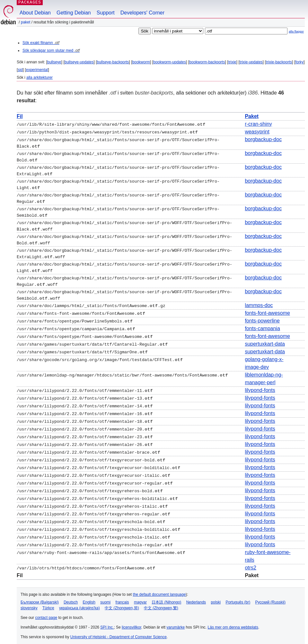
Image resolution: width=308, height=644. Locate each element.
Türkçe (48, 604)
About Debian (35, 13)
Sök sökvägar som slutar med (51, 50)
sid (20, 70)
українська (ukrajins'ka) (79, 604)
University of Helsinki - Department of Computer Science (119, 633)
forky (299, 62)
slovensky (29, 604)
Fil (20, 116)
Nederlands (196, 598)
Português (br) (238, 598)
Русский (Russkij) (270, 598)
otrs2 (251, 564)
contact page (46, 614)
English (89, 598)
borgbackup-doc (263, 139)
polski (216, 598)
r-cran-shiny (258, 124)
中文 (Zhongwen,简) (122, 604)
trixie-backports (279, 62)
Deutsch (71, 598)
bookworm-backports (207, 62)
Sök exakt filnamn (41, 43)
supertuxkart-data (265, 340)
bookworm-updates (170, 62)
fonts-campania (262, 325)
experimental (37, 70)
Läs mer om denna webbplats (233, 623)
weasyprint (257, 132)
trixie (232, 62)
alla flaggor (296, 31)
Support (106, 13)
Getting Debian (74, 13)
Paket (26, 22)
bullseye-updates (79, 62)
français (122, 598)
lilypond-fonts (260, 386)
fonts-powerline (262, 317)
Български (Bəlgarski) (40, 598)
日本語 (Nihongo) (166, 598)
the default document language (159, 591)
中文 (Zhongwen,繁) (161, 604)
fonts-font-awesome (267, 309)
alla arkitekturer (40, 77)
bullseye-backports (113, 62)
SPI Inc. (107, 623)
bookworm (141, 62)
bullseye (54, 62)
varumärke (176, 623)
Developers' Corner (142, 13)
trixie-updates (251, 62)
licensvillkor (132, 623)
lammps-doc (259, 301)
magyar (140, 598)
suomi (105, 598)
